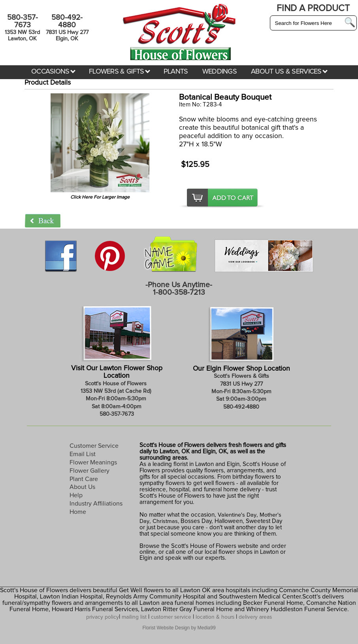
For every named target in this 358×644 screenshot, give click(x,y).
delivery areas (255, 617)
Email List (83, 454)
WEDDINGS (220, 72)
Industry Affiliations (96, 504)
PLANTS (176, 72)
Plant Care (84, 479)
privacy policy (103, 617)
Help (76, 495)
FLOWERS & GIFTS (120, 72)
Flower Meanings (93, 462)
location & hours (215, 617)
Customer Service (94, 446)
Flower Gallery (89, 471)
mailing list (134, 617)
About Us (82, 487)
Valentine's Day (236, 515)
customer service (171, 617)
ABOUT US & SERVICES (289, 72)
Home (78, 512)
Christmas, (166, 521)
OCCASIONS (53, 72)
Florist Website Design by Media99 (179, 628)
